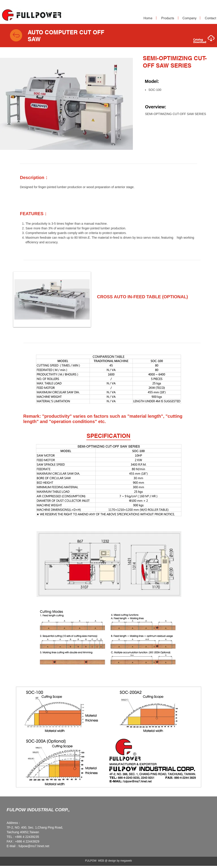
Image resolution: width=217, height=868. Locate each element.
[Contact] (210, 18)
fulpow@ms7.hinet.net (34, 846)
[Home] (148, 18)
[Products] (168, 18)
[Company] (190, 18)
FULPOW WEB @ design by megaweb (109, 861)
